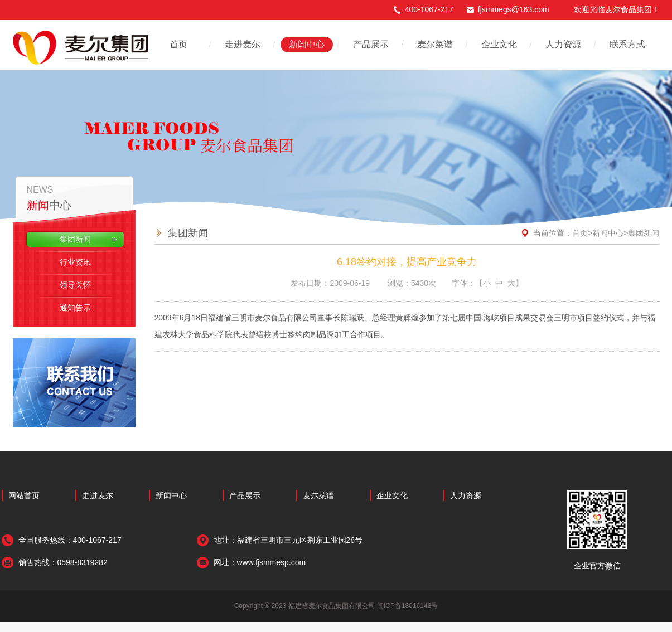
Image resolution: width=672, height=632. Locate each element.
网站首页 (24, 495)
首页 (178, 44)
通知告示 (73, 308)
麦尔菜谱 (435, 44)
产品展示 (371, 44)
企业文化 (499, 44)
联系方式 (627, 44)
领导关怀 (73, 285)
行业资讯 (73, 262)
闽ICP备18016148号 (407, 606)
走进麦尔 (243, 44)
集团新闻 (73, 239)
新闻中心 (307, 44)
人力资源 (563, 44)
